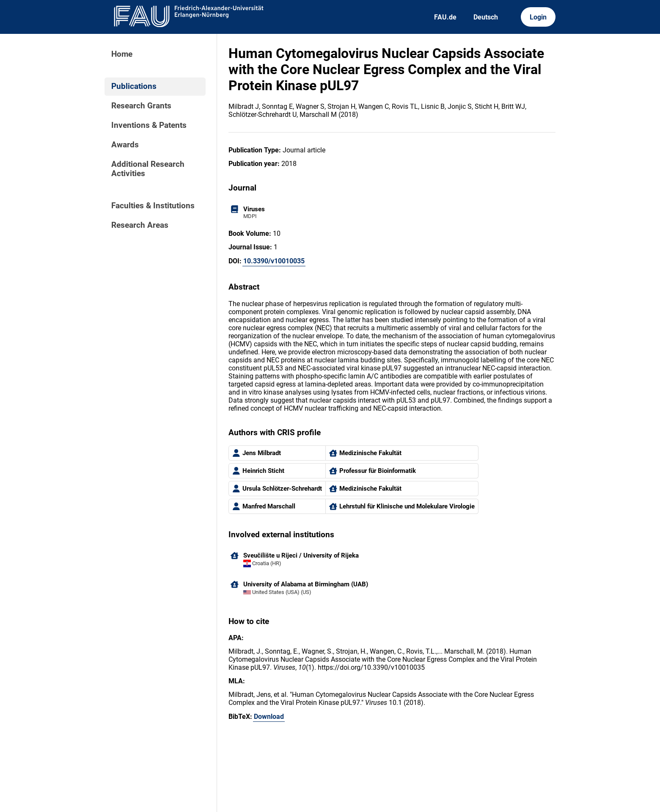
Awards (125, 145)
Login (538, 17)
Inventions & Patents (149, 125)
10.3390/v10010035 (274, 261)
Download (269, 717)
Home (122, 54)
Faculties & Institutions (153, 206)
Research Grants (141, 106)
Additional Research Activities (148, 169)
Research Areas (140, 225)
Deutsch (486, 17)
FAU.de (445, 17)
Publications (134, 86)
